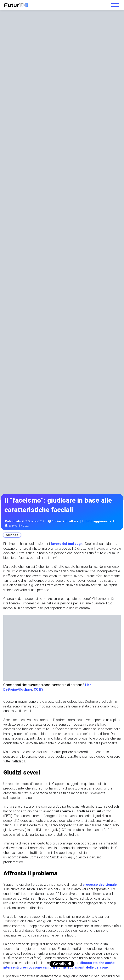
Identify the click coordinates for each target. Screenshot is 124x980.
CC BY (39, 689)
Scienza (12, 535)
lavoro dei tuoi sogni (67, 544)
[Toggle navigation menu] (115, 4)
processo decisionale (100, 885)
